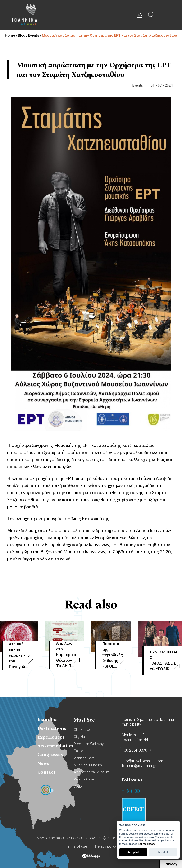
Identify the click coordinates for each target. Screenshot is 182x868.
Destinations (52, 729)
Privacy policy (106, 847)
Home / (11, 35)
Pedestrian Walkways (89, 744)
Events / (35, 35)
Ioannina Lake (84, 758)
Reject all (163, 852)
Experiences (51, 737)
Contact (46, 772)
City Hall (80, 737)
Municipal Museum (88, 765)
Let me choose (147, 844)
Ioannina (48, 720)
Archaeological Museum (91, 772)
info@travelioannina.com (142, 761)
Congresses (50, 755)
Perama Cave (84, 780)
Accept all (133, 852)
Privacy (171, 864)
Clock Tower (83, 730)
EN (139, 15)
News (43, 764)
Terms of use (76, 847)
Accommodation (55, 746)
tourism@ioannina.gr (139, 766)
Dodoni (79, 787)
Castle (78, 751)
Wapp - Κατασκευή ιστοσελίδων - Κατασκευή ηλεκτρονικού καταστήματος (91, 856)
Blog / (23, 35)
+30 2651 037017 (137, 751)
